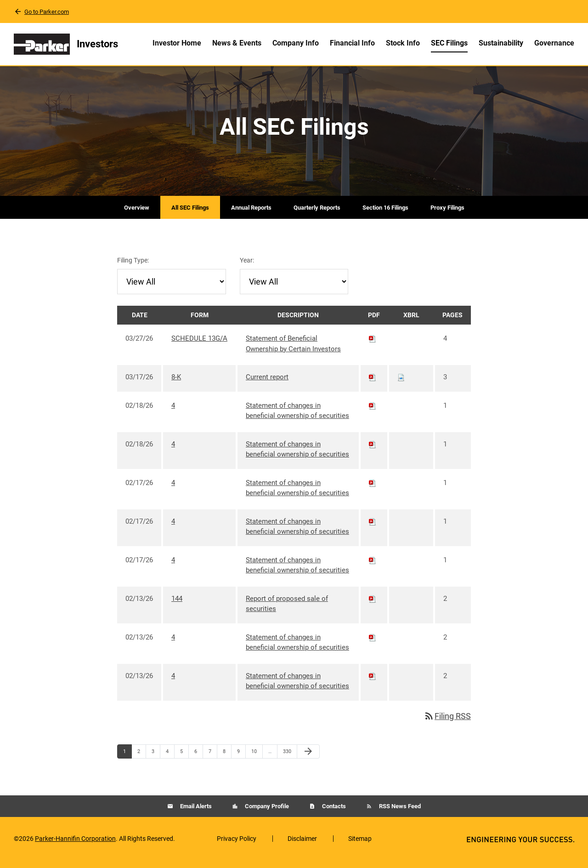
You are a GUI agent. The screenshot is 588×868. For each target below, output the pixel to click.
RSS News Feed (399, 814)
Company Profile (266, 814)
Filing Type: (133, 268)
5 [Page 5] (184, 761)
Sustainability (501, 43)
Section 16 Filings (385, 215)
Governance (554, 43)
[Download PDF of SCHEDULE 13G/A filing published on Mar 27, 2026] (373, 346)
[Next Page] (308, 759)
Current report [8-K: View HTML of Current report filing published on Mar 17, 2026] (267, 384)
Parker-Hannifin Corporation (75, 846)
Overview (137, 215)
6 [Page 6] (198, 761)
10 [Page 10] (257, 761)
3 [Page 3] (156, 761)
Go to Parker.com (47, 12)
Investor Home (177, 43)
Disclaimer (302, 846)
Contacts (333, 814)
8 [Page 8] (227, 761)
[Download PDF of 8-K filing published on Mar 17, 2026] (373, 384)
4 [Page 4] (170, 761)
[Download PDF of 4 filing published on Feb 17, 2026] (373, 490)
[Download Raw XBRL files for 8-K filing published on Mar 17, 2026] (401, 384)
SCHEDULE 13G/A (199, 346)
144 (177, 606)
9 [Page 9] (241, 761)
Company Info (296, 43)
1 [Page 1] (127, 761)
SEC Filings (449, 43)
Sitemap (360, 846)
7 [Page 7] (213, 761)
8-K (176, 384)
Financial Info (352, 43)
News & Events (237, 43)
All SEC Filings (190, 215)
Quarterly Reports (317, 215)
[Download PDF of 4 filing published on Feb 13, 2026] (373, 645)
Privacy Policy (237, 846)
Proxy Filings (447, 215)
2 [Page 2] (141, 761)
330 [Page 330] (288, 761)
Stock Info (403, 43)
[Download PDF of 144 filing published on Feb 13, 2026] (373, 606)
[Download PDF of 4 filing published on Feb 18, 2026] (373, 413)
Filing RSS (447, 723)
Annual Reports (251, 215)
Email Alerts (195, 814)
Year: (247, 268)
